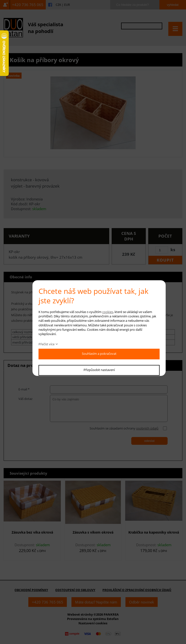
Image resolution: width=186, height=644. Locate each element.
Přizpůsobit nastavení (99, 370)
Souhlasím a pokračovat (99, 354)
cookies (108, 312)
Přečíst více (46, 344)
